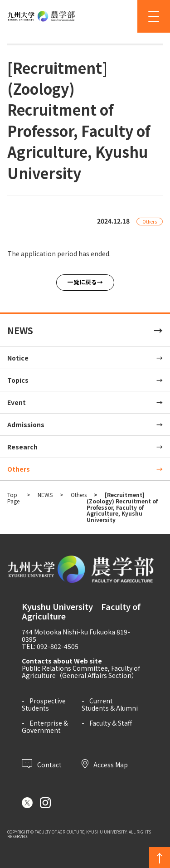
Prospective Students (44, 704)
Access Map (105, 764)
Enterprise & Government (45, 727)
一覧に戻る (82, 282)
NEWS (20, 330)
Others (19, 469)
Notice (18, 358)
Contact (42, 764)
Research (22, 447)
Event (17, 402)
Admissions (26, 424)
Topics (18, 380)
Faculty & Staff (111, 723)
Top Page (13, 498)
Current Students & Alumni (110, 704)
